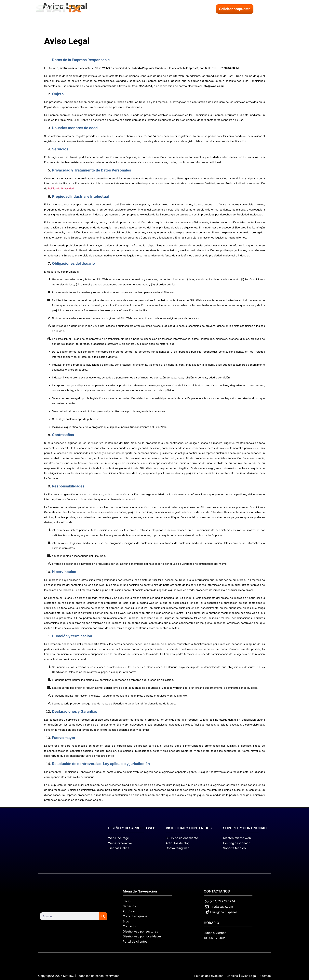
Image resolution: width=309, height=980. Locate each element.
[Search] (103, 916)
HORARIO (211, 923)
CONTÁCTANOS (217, 891)
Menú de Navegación (140, 891)
